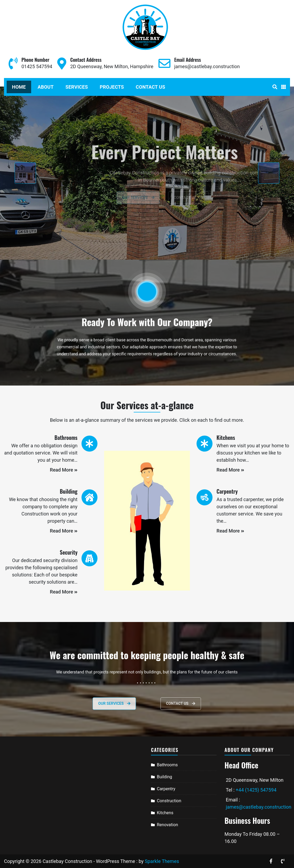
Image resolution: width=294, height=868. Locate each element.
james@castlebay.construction (207, 66)
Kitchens (165, 813)
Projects (112, 87)
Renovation (168, 825)
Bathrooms (167, 765)
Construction (169, 801)
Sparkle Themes (162, 861)
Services (77, 87)
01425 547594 (37, 66)
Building (164, 777)
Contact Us (150, 87)
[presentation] (25, 173)
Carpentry (166, 789)
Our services (91, 703)
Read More (64, 470)
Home (19, 87)
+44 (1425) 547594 (256, 790)
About (46, 87)
